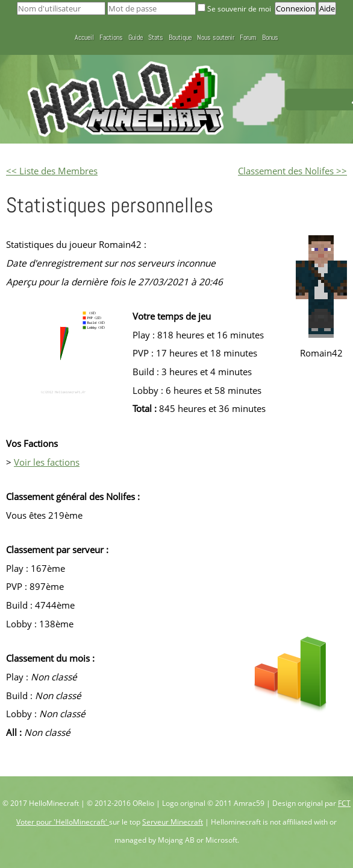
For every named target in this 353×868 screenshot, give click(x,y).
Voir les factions (47, 462)
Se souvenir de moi (235, 9)
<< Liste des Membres (52, 171)
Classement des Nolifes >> (292, 171)
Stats (156, 37)
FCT (344, 803)
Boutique (180, 37)
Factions (111, 37)
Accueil (84, 37)
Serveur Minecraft (173, 822)
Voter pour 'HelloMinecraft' (63, 822)
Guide (136, 37)
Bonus (270, 37)
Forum (248, 37)
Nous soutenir (216, 37)
